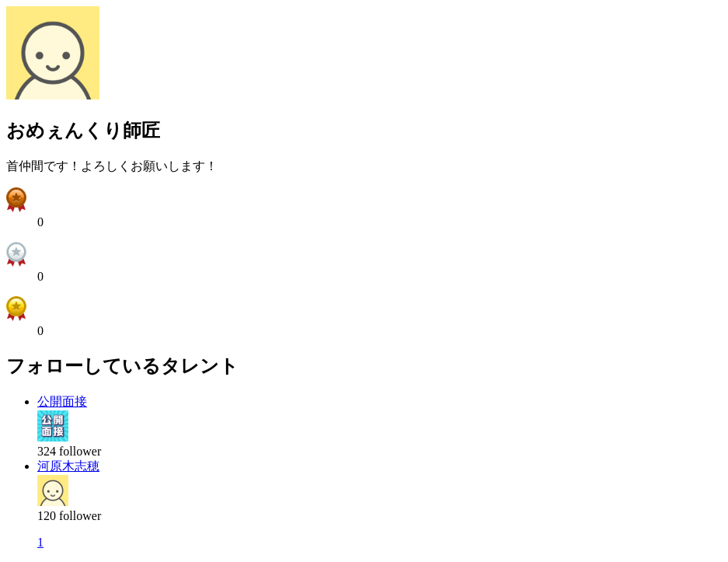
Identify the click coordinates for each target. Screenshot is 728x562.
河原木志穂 (68, 466)
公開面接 (62, 401)
